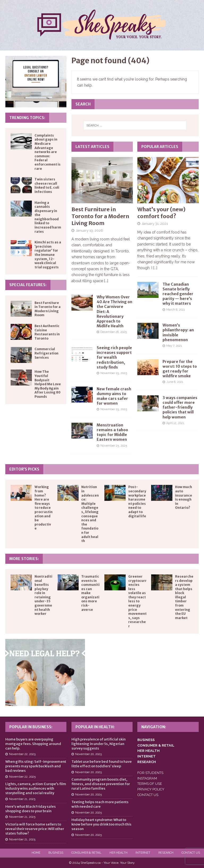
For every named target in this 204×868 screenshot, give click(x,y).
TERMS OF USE (150, 784)
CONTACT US (148, 795)
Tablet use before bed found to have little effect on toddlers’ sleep (102, 764)
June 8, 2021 (175, 382)
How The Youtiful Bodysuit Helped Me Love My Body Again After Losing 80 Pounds (48, 384)
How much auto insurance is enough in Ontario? (184, 497)
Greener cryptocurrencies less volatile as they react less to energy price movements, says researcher (137, 601)
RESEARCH (147, 762)
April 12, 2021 (175, 423)
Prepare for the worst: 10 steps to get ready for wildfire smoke (180, 369)
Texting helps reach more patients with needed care (100, 804)
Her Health (118, 853)
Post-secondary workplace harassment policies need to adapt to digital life (137, 501)
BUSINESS (146, 740)
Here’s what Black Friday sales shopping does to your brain (31, 809)
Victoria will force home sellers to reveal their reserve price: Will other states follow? (35, 829)
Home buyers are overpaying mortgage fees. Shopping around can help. (33, 744)
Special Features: (28, 285)
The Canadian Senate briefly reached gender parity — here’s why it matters (178, 294)
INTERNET (146, 756)
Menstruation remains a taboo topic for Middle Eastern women (112, 432)
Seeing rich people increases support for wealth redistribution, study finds (114, 357)
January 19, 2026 (89, 230)
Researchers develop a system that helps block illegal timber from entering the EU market (184, 597)
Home (36, 853)
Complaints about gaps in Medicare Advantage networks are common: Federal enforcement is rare (48, 152)
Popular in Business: (31, 727)
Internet (143, 853)
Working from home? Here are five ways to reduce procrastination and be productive (44, 508)
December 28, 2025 (114, 332)
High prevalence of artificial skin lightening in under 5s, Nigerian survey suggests (99, 744)
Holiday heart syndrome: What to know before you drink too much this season (101, 824)
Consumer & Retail (86, 853)
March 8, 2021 (176, 310)
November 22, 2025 (22, 754)
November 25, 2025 (114, 373)
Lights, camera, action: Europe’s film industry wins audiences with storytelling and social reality (36, 788)
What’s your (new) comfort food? (161, 213)
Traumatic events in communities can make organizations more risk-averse (90, 593)
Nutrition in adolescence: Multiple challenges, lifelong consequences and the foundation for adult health (90, 514)
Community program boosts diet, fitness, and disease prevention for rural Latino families (101, 784)
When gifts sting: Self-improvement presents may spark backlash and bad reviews (36, 766)
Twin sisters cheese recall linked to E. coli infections (47, 185)
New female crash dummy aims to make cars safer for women (114, 396)
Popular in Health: (95, 727)
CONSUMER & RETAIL (156, 745)
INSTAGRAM (147, 778)
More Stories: (24, 559)
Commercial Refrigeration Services (46, 353)
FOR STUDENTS (150, 773)
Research (166, 853)
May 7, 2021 (174, 346)
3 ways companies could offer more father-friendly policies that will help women (180, 407)
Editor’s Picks (24, 469)
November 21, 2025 (22, 799)
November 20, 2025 (88, 754)
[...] (106, 281)
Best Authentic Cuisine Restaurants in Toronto (47, 332)
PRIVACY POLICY (151, 789)
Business (56, 853)
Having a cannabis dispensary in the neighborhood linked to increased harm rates (48, 217)
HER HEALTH (148, 751)
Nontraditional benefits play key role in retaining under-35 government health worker (43, 595)
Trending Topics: (27, 118)
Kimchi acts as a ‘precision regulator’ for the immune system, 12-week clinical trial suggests (48, 255)
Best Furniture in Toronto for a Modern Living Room (100, 216)
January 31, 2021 (155, 224)
